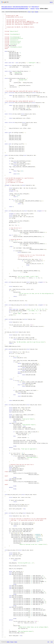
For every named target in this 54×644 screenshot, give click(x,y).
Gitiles (8, 642)
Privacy (12, 642)
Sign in (51, 2)
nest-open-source (6, 7)
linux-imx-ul (35, 7)
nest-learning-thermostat (20, 7)
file (29, 12)
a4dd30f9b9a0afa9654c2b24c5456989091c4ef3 (15, 8)
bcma (37, 8)
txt (48, 642)
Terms (16, 642)
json (52, 642)
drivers (33, 8)
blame (36, 12)
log (33, 12)
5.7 (30, 7)
